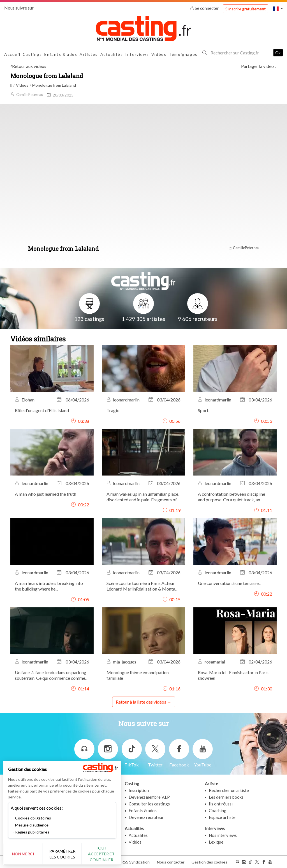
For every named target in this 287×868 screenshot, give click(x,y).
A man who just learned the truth (46, 494)
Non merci (23, 854)
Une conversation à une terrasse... (230, 583)
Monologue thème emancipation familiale (138, 675)
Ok (278, 53)
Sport (203, 410)
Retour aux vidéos (29, 66)
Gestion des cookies (209, 862)
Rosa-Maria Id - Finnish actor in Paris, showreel (234, 675)
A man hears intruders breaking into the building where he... (49, 586)
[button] (278, 9)
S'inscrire (246, 9)
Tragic (113, 410)
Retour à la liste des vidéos (141, 702)
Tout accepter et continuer (101, 854)
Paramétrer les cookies (62, 854)
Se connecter (205, 8)
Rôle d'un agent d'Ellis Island (42, 410)
